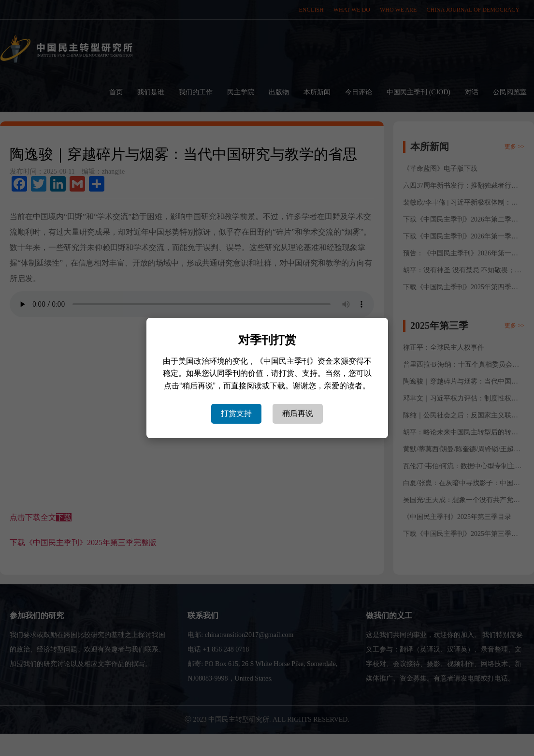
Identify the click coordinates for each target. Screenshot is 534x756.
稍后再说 (298, 413)
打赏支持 (236, 413)
